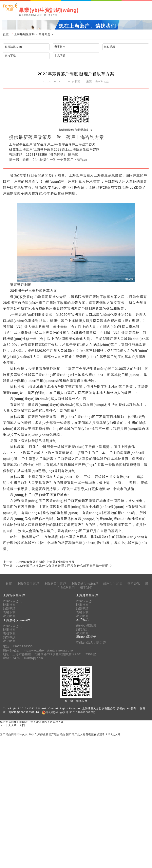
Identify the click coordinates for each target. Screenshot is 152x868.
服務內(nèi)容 (113, 584)
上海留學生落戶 (28, 584)
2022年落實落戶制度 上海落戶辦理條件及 (45, 562)
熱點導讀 (110, 47)
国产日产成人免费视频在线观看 (85, 734)
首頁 (9, 584)
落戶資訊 (134, 584)
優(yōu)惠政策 (86, 626)
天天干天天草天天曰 (12, 725)
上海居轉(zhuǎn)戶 (85, 584)
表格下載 (10, 56)
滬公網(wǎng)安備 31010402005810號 (70, 712)
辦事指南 (60, 47)
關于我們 (86, 588)
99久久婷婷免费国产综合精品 (47, 734)
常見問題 (45, 34)
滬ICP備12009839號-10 (24, 712)
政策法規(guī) (13, 47)
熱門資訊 (82, 629)
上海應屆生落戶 (24, 34)
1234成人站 (113, 734)
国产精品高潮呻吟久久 (14, 734)
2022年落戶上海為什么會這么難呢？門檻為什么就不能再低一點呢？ (64, 566)
